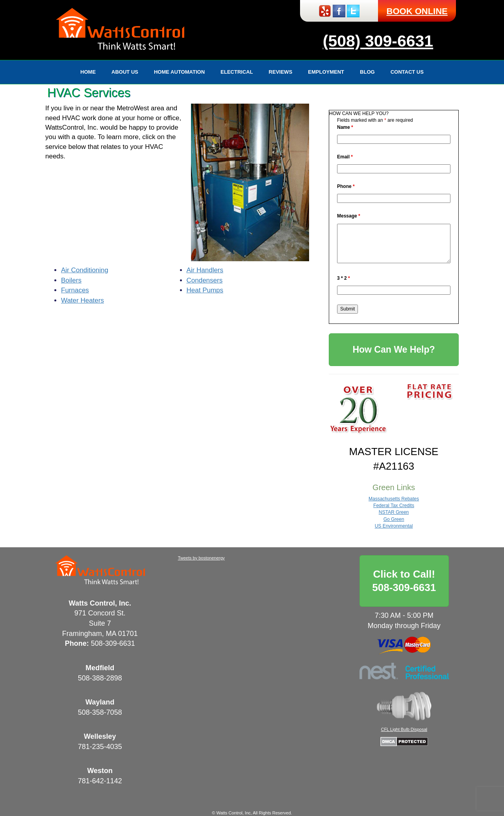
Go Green (394, 519)
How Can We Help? (394, 349)
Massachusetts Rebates (394, 499)
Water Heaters (82, 300)
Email (345, 157)
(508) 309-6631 (378, 41)
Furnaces (75, 290)
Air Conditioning (85, 270)
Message (349, 216)
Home (88, 72)
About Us (125, 72)
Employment (326, 72)
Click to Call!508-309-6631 (404, 581)
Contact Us (407, 72)
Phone (346, 186)
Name (345, 127)
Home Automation (179, 72)
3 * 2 (344, 278)
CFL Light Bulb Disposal (404, 729)
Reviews (280, 72)
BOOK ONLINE (417, 11)
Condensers (205, 280)
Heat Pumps (205, 290)
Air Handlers (205, 270)
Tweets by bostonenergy (201, 558)
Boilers (71, 280)
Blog (367, 72)
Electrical (237, 72)
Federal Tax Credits (394, 506)
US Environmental (394, 526)
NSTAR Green (394, 512)
